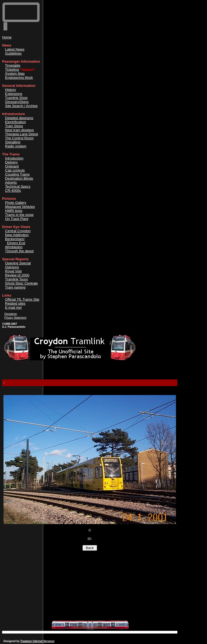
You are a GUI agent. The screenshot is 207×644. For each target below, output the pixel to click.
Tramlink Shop (16, 98)
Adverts (11, 182)
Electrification (15, 122)
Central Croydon (18, 231)
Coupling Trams (17, 174)
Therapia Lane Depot (22, 134)
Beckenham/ (15, 239)
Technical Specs (18, 186)
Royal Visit (13, 271)
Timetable (13, 65)
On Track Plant (17, 219)
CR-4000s (13, 191)
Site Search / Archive (21, 106)
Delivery (11, 162)
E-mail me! (13, 307)
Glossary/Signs (17, 102)
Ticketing (12, 70)
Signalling (13, 142)
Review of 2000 (17, 275)
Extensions (14, 94)
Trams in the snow (19, 215)
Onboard (12, 166)
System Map (15, 74)
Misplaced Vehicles (20, 207)
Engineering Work (19, 78)
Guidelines (13, 53)
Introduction (14, 158)
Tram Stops (14, 126)
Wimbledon (14, 247)
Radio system (16, 146)
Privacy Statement (15, 318)
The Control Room (19, 138)
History (11, 90)
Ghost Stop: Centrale (21, 283)
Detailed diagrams (19, 118)
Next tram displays (20, 130)
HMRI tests (14, 211)
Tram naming (15, 287)
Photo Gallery (16, 203)
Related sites (15, 303)
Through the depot (19, 251)
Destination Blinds (19, 178)
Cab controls (15, 170)
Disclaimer (11, 314)
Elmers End (16, 243)
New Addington (17, 235)
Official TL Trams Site (22, 299)
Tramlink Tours (17, 279)
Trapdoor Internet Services (37, 641)
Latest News (15, 49)
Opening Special (18, 263)
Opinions (12, 267)
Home (7, 37)
